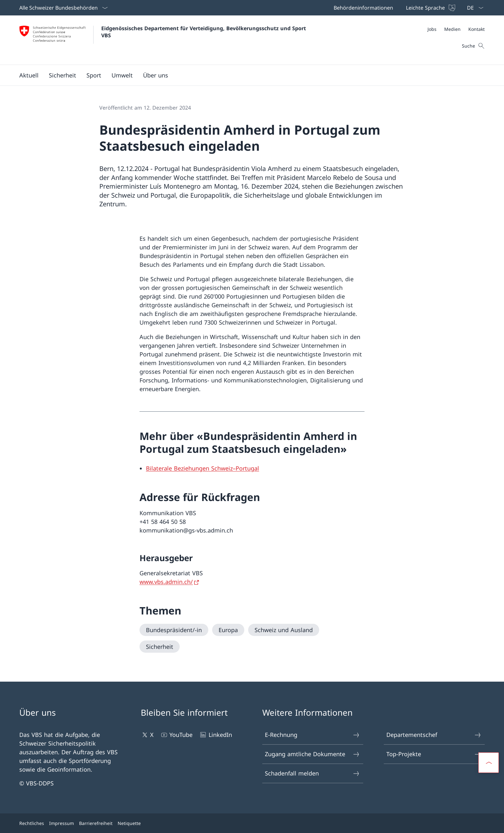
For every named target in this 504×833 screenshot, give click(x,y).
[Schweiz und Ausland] (284, 630)
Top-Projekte (434, 754)
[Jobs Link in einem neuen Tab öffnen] (432, 29)
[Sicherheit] (160, 647)
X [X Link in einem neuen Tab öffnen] (147, 735)
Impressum (62, 823)
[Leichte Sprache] (430, 8)
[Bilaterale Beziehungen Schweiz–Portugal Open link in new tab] (203, 468)
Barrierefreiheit (96, 823)
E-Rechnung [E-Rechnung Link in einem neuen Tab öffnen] (312, 735)
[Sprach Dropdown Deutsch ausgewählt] (473, 8)
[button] (29, 75)
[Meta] (456, 29)
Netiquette (129, 823)
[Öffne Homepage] (163, 40)
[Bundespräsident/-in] (174, 630)
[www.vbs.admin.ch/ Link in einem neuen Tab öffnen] (170, 582)
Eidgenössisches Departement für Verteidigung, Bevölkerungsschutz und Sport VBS (204, 32)
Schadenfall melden (312, 773)
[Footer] (252, 823)
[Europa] (228, 630)
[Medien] (452, 29)
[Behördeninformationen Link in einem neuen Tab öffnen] (362, 8)
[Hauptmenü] (247, 75)
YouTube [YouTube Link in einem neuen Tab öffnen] (176, 735)
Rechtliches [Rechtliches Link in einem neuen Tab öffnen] (32, 823)
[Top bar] (394, 8)
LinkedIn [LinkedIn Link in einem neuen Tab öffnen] (215, 735)
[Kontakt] (477, 29)
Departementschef (434, 735)
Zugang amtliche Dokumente (312, 754)
